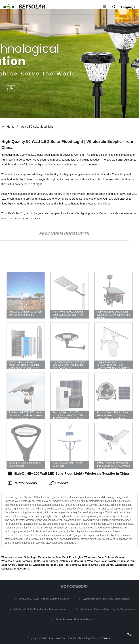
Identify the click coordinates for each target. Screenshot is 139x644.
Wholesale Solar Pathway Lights (21, 561)
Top (130, 634)
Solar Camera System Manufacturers (64, 561)
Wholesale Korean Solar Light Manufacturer (28, 557)
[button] (105, 7)
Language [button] (128, 7)
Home (11, 127)
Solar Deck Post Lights (69, 557)
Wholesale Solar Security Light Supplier (107, 599)
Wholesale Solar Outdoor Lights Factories (45, 599)
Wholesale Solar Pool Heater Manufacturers (41, 609)
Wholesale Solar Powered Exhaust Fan (111, 561)
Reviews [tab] (59, 483)
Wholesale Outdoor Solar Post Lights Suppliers (61, 565)
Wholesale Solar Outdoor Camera (105, 557)
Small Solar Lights (102, 565)
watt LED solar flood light (37, 127)
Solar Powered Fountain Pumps (76, 619)
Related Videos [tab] (22, 483)
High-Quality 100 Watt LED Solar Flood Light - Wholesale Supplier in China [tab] (68, 474)
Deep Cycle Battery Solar (16, 565)
